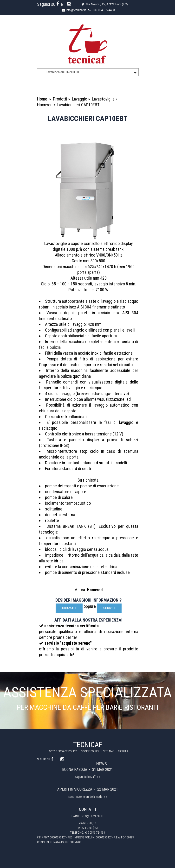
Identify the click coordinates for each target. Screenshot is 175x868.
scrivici (109, 608)
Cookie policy (90, 751)
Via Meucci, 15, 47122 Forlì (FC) (107, 4)
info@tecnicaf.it (76, 10)
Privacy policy (68, 751)
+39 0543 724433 (104, 10)
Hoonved (45, 105)
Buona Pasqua (75, 770)
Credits (123, 751)
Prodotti (60, 99)
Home (42, 99)
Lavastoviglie (103, 99)
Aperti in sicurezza (75, 789)
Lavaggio (80, 99)
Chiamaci (69, 608)
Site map (109, 751)
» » (98, 777)
